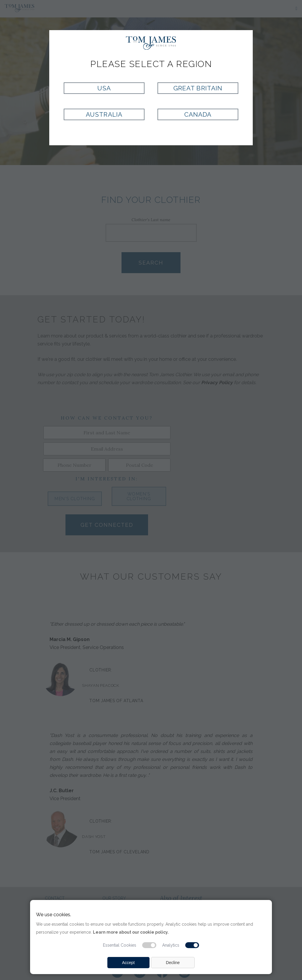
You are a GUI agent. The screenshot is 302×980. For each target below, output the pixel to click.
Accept (128, 963)
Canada (198, 114)
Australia (104, 114)
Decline (173, 963)
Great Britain (198, 88)
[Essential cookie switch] (149, 945)
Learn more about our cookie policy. (131, 932)
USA (104, 88)
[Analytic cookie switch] (192, 945)
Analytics (171, 945)
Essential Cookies (120, 945)
